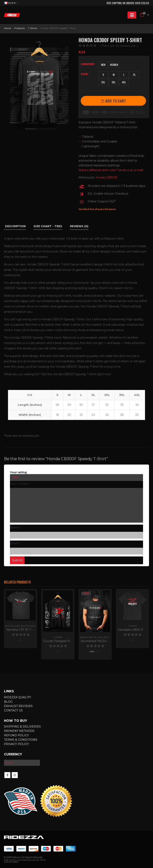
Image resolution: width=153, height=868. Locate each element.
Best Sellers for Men (33, 626)
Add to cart (116, 101)
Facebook (7, 775)
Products (20, 28)
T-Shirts (33, 28)
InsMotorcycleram (15, 775)
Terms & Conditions (21, 740)
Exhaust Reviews (18, 706)
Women (114, 65)
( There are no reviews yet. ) (119, 46)
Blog (8, 702)
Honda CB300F (106, 177)
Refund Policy (16, 735)
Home (7, 28)
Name (15, 527)
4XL (124, 82)
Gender (87, 64)
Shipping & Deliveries (22, 727)
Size (84, 74)
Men (103, 65)
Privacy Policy (16, 744)
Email (15, 543)
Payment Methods (19, 731)
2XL (103, 82)
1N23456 (83, 637)
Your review (20, 484)
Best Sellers (12, 626)
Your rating (18, 472)
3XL (114, 82)
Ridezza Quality (18, 697)
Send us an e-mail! (131, 170)
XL (134, 75)
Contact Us (13, 710)
